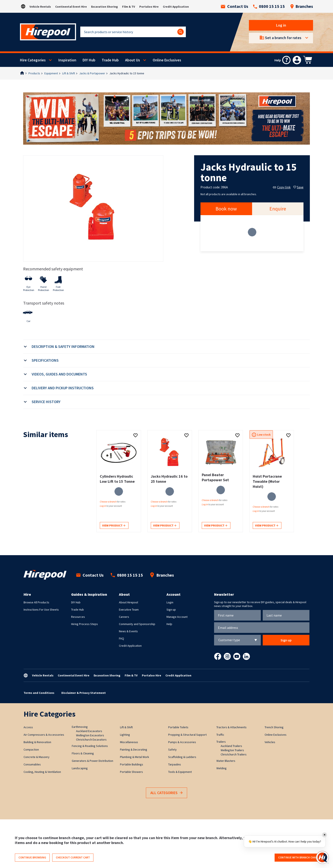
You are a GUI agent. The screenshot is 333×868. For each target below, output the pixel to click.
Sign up (171, 610)
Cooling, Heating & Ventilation (42, 772)
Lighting (125, 735)
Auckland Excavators (89, 731)
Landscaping (80, 768)
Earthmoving (80, 727)
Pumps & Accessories (182, 742)
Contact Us (235, 6)
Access (28, 727)
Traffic (220, 735)
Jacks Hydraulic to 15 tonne (127, 73)
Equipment (51, 73)
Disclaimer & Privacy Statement (84, 693)
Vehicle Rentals (40, 7)
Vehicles (270, 742)
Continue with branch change (300, 857)
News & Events (128, 631)
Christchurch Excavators (91, 740)
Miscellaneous (129, 742)
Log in (281, 25)
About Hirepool (128, 602)
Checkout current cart (73, 857)
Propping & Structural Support (187, 735)
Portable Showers (131, 772)
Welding (222, 768)
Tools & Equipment (180, 772)
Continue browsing (32, 857)
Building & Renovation (37, 742)
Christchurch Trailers (234, 754)
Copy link (282, 187)
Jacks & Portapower (92, 73)
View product (114, 526)
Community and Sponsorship (137, 624)
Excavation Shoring (104, 7)
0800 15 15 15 (269, 6)
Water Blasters (226, 761)
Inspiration (67, 60)
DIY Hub (89, 60)
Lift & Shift (69, 73)
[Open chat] (322, 857)
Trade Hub (110, 60)
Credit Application (176, 7)
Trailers (221, 742)
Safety (172, 749)
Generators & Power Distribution (92, 761)
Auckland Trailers (231, 746)
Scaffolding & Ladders (182, 757)
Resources (78, 617)
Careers (124, 617)
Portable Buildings (132, 764)
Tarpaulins (175, 764)
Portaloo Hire (149, 7)
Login (170, 602)
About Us (133, 60)
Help (169, 624)
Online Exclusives (167, 60)
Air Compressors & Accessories (44, 735)
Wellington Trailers (232, 750)
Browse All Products (36, 602)
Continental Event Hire (71, 7)
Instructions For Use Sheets (41, 610)
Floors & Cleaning (83, 753)
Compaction (31, 749)
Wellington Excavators (90, 735)
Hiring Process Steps (85, 624)
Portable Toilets (178, 727)
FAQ (121, 638)
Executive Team (129, 610)
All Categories (166, 793)
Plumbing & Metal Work (135, 757)
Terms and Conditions (39, 693)
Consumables (32, 764)
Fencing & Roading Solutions (90, 746)
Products (34, 73)
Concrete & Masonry (37, 757)
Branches (302, 6)
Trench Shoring (274, 727)
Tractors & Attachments (231, 727)
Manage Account (177, 617)
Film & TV (129, 7)
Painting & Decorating (134, 749)
